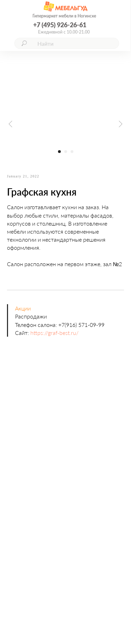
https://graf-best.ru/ (54, 333)
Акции (23, 308)
